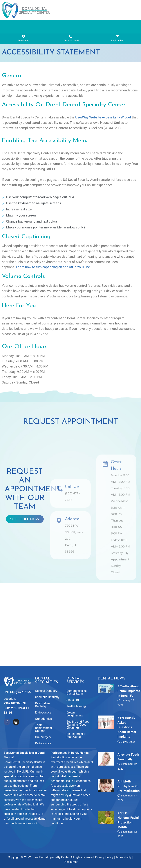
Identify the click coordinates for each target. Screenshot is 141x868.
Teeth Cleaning (76, 706)
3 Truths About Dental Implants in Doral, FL (129, 691)
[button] (48, 24)
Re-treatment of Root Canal (76, 735)
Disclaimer (71, 862)
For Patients (84, 33)
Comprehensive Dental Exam (76, 692)
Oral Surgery (43, 737)
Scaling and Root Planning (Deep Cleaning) (78, 725)
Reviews (56, 33)
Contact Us (115, 33)
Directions (23, 42)
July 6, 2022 (128, 742)
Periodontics (43, 743)
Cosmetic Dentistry (47, 697)
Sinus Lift (73, 700)
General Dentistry (46, 691)
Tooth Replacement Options (44, 728)
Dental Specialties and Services (94, 24)
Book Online (117, 42)
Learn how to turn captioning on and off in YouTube (53, 271)
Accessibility (124, 857)
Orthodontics (43, 719)
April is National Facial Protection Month (128, 820)
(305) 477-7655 (70, 42)
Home (25, 24)
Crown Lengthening (75, 714)
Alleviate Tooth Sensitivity (128, 757)
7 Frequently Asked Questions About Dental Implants (127, 727)
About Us (48, 24)
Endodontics (43, 712)
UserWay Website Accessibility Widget (103, 121)
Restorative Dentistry (42, 705)
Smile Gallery (28, 33)
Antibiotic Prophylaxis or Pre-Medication (129, 786)
